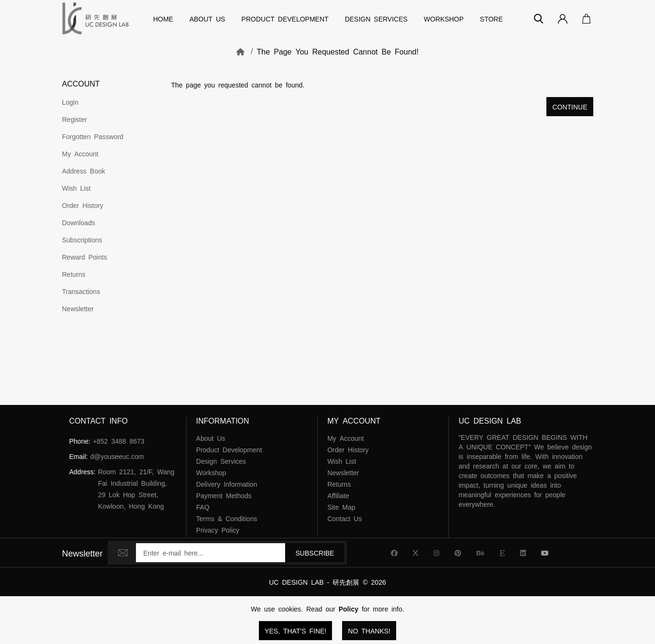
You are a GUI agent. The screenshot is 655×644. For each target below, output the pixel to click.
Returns (74, 274)
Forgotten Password (93, 136)
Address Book (84, 171)
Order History (83, 205)
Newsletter (78, 308)
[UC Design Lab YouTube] (545, 553)
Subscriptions (82, 240)
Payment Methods (224, 495)
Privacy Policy (218, 530)
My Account (80, 153)
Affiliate (338, 495)
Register (75, 119)
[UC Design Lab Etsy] (502, 553)
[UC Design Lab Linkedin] (523, 553)
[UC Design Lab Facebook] (394, 553)
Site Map (341, 507)
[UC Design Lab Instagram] (436, 553)
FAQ (203, 507)
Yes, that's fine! (295, 631)
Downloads (79, 222)
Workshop (444, 19)
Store (491, 19)
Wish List (77, 188)
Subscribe (315, 553)
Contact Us (344, 518)
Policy (349, 609)
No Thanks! (369, 631)
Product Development (285, 19)
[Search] (539, 19)
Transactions (81, 291)
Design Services (376, 19)
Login (70, 102)
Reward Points (85, 257)
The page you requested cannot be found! (338, 51)
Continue (570, 107)
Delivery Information (227, 484)
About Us (207, 19)
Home (163, 19)
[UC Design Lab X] (416, 553)
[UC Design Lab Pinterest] (458, 553)
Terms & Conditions (227, 518)
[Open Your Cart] (584, 19)
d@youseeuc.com (117, 456)
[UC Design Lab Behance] (480, 553)
